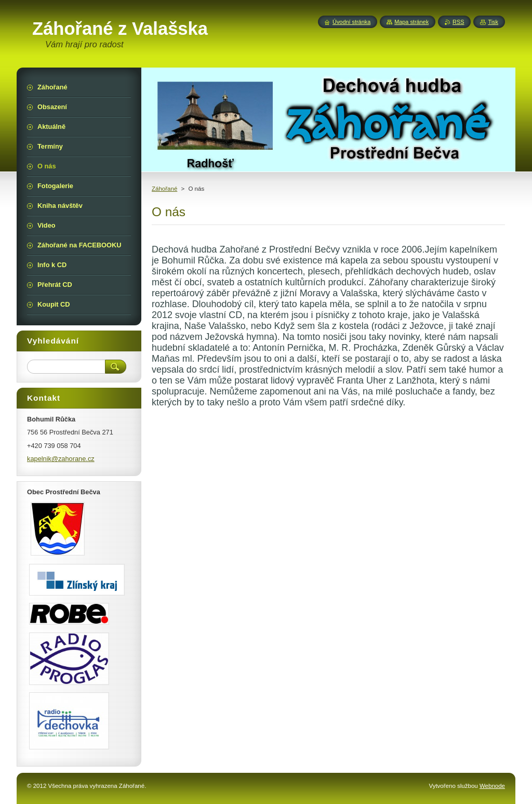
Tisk (493, 22)
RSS (458, 22)
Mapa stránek (411, 22)
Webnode (492, 786)
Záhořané (164, 189)
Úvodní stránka (351, 22)
